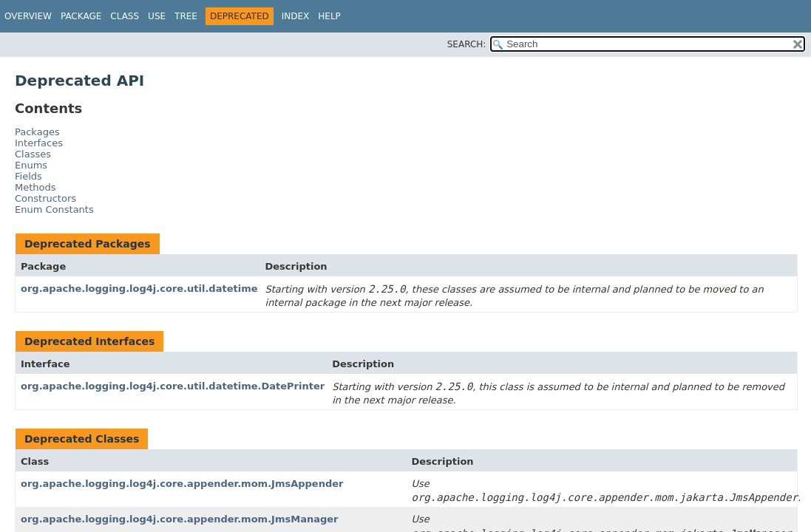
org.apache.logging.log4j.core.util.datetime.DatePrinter (173, 386)
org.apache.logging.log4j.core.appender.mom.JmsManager (179, 519)
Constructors (45, 198)
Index (296, 16)
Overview (28, 16)
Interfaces (39, 143)
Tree (186, 16)
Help (329, 16)
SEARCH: (467, 44)
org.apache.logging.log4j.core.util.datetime (139, 289)
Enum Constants (54, 209)
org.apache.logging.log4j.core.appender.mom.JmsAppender (182, 484)
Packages (37, 132)
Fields (28, 176)
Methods (35, 187)
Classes (33, 154)
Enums (31, 165)
